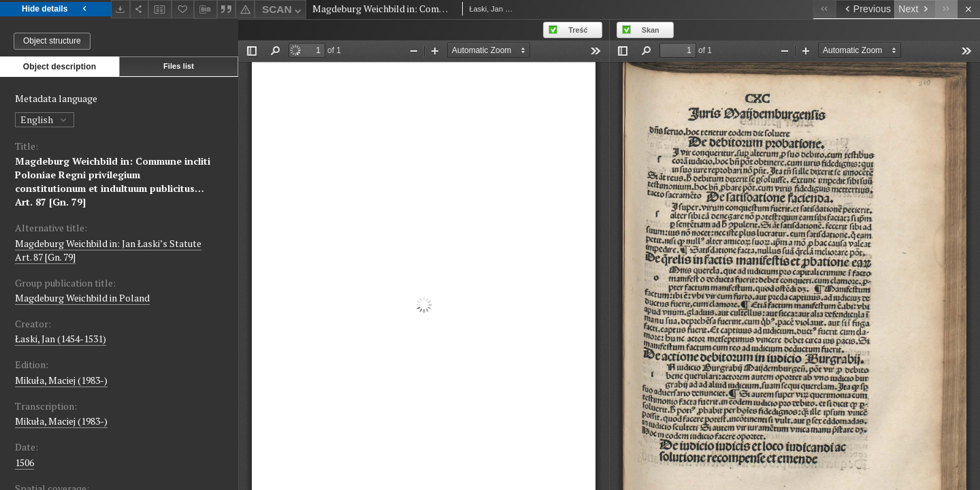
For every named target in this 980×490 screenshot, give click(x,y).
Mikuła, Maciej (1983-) (61, 380)
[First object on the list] (824, 9)
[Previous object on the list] (865, 9)
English (45, 119)
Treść (578, 30)
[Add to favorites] (183, 9)
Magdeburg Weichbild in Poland (82, 298)
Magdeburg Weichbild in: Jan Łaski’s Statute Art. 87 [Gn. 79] (108, 250)
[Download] (120, 9)
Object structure (52, 41)
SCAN (283, 11)
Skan (651, 30)
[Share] (140, 9)
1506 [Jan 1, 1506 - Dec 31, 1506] (24, 462)
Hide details (55, 9)
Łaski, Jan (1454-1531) (61, 339)
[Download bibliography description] (206, 10)
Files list (179, 66)
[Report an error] (245, 9)
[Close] (969, 9)
